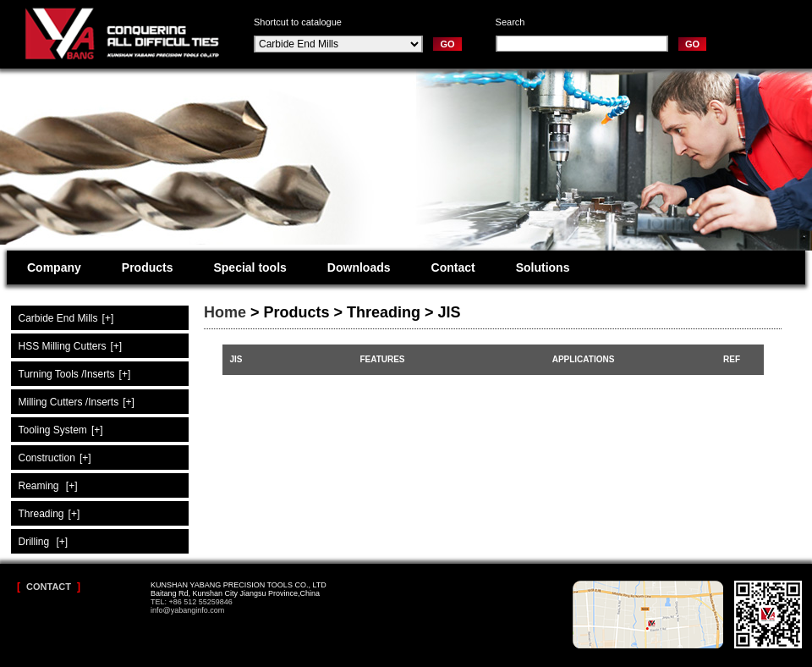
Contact (453, 267)
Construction (55, 458)
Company (54, 267)
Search (510, 22)
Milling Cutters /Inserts (77, 402)
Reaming (48, 486)
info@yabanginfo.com (187, 610)
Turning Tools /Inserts (75, 374)
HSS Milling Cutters (71, 346)
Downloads (359, 267)
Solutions (543, 267)
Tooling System (61, 430)
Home (225, 312)
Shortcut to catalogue (298, 22)
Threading (49, 514)
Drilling (44, 542)
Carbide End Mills (66, 318)
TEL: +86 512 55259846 (192, 602)
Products (148, 267)
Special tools (250, 267)
